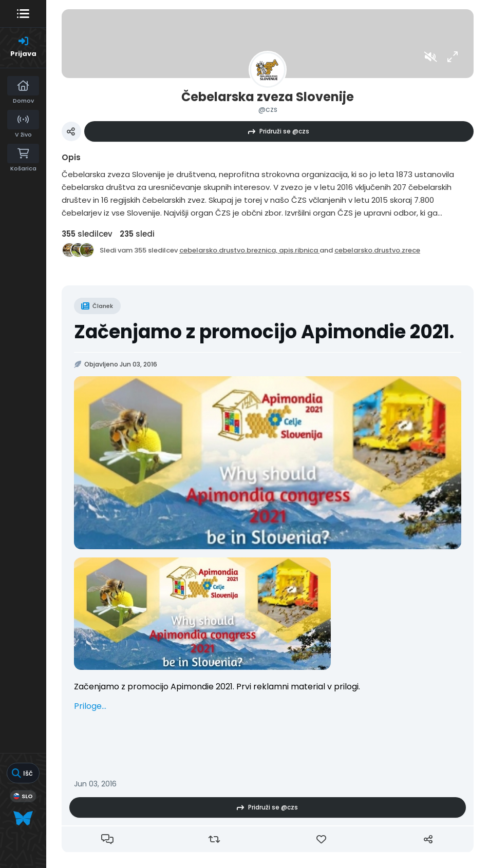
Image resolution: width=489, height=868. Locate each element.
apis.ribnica (299, 250)
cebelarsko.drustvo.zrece (377, 250)
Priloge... (90, 706)
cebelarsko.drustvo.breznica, (229, 250)
